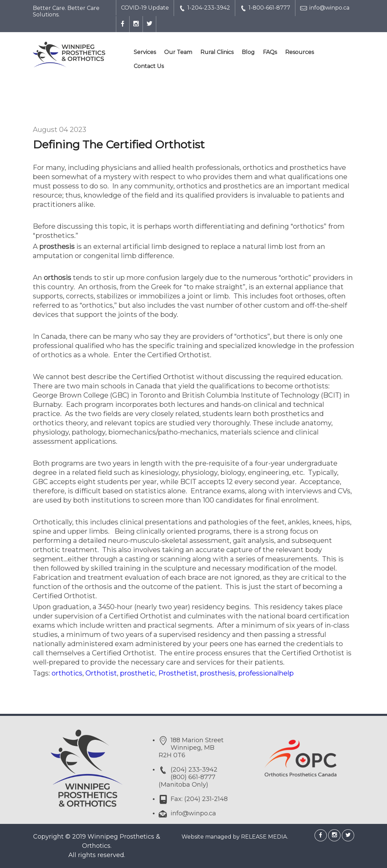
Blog (248, 52)
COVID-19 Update (145, 8)
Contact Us (149, 66)
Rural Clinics (217, 52)
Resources (299, 52)
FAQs (270, 52)
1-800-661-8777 (265, 8)
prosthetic (138, 673)
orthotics (67, 673)
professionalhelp (266, 673)
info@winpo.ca (325, 8)
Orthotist (101, 673)
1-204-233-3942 (204, 8)
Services (145, 52)
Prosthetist (178, 673)
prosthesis (218, 673)
